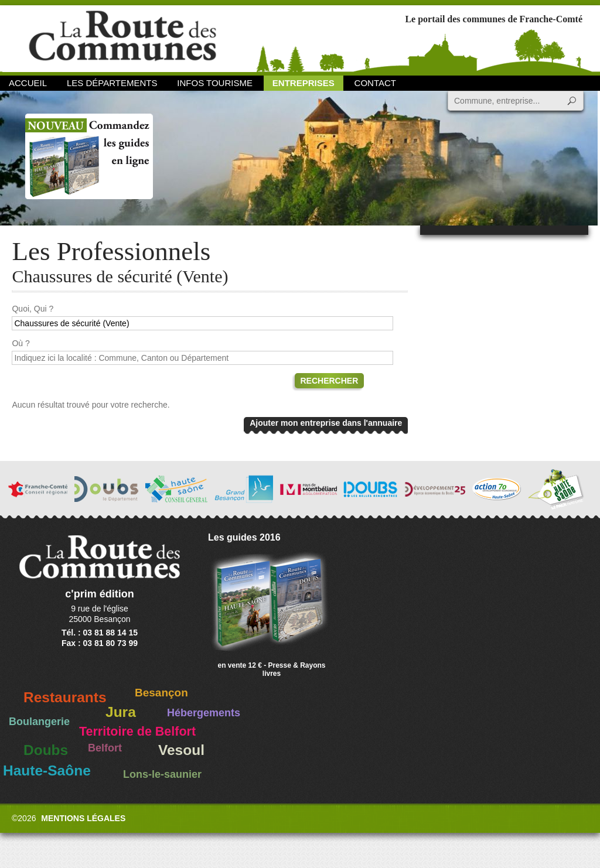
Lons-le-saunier (162, 774)
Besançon (161, 693)
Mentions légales (83, 818)
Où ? (21, 343)
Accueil (28, 83)
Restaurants (65, 697)
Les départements (112, 83)
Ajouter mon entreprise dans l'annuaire (326, 423)
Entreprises (304, 83)
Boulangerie (39, 722)
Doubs (46, 750)
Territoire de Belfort (137, 732)
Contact (375, 83)
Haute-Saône (47, 770)
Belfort (105, 748)
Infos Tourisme (215, 83)
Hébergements (204, 713)
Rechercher (330, 381)
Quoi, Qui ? (33, 309)
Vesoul (181, 750)
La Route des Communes (122, 38)
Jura (121, 712)
